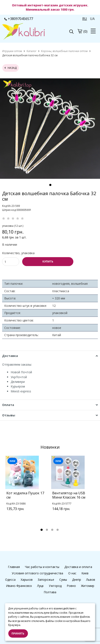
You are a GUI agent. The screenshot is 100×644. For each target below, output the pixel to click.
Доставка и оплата (78, 567)
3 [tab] (52, 530)
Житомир (88, 586)
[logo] (26, 32)
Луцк (40, 586)
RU (85, 19)
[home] (12, 51)
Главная (14, 567)
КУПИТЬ (48, 261)
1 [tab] (50, 185)
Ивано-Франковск (19, 586)
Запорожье (46, 580)
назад (11, 68)
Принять (18, 633)
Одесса (10, 580)
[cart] (80, 31)
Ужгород (55, 586)
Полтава (50, 592)
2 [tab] (47, 530)
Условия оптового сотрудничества (37, 573)
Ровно (71, 586)
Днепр (77, 580)
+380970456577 (19, 19)
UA (92, 19)
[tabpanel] (27, 489)
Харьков (27, 580)
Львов (91, 580)
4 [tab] (58, 530)
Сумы (63, 580)
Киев (85, 573)
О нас (72, 573)
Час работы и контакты (42, 567)
